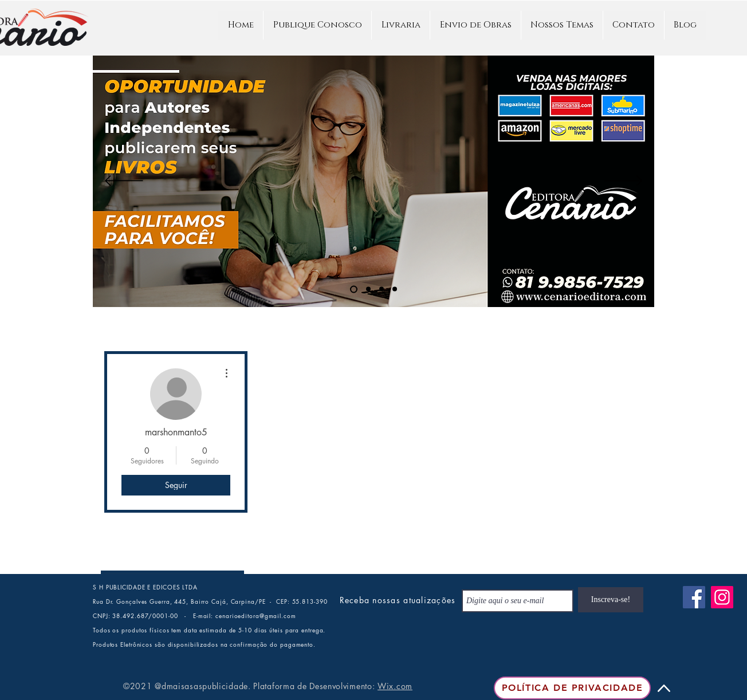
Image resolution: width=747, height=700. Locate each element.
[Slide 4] (395, 289)
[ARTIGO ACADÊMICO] (368, 289)
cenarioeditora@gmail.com (256, 616)
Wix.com (395, 686)
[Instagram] (722, 597)
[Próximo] (624, 182)
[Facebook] (694, 597)
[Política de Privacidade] (572, 688)
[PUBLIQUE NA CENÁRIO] (354, 289)
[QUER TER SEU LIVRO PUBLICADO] (382, 289)
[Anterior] (124, 182)
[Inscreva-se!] (611, 600)
